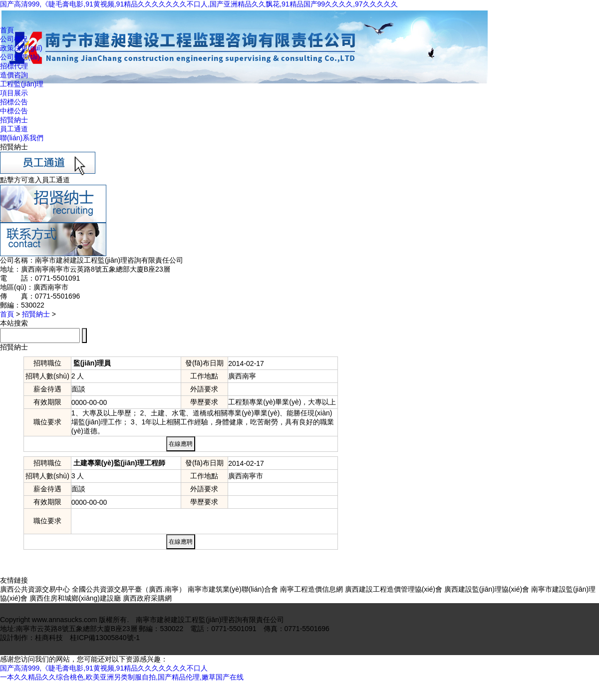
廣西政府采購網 (147, 598)
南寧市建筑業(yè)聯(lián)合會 (233, 589)
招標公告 (14, 102)
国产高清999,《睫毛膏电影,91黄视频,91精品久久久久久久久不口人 (104, 668)
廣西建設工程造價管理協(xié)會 (394, 589)
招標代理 (14, 66)
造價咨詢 (14, 75)
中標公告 (14, 111)
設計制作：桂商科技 (31, 638)
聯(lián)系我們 (22, 138)
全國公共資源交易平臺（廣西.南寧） (129, 589)
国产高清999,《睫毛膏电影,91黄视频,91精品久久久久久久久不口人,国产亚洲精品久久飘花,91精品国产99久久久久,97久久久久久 (199, 4)
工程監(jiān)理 (22, 84)
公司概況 (14, 39)
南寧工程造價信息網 (311, 589)
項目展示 (14, 93)
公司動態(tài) (20, 57)
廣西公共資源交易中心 (35, 589)
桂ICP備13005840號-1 (105, 638)
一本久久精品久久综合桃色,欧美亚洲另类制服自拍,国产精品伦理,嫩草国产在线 (122, 677)
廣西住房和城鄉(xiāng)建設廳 (75, 598)
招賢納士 (14, 120)
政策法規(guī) (21, 48)
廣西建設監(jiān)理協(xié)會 (487, 589)
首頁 (7, 30)
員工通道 (14, 129)
